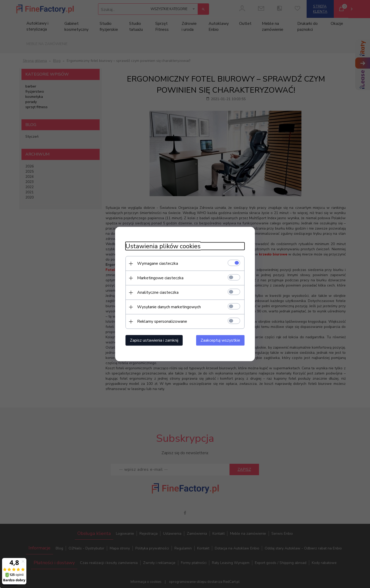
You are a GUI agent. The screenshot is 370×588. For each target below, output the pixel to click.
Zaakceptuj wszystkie (220, 340)
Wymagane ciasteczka (158, 263)
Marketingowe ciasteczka (160, 278)
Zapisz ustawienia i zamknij (154, 340)
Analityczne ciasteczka (158, 292)
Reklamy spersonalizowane (162, 321)
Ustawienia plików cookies (163, 246)
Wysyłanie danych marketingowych (169, 307)
